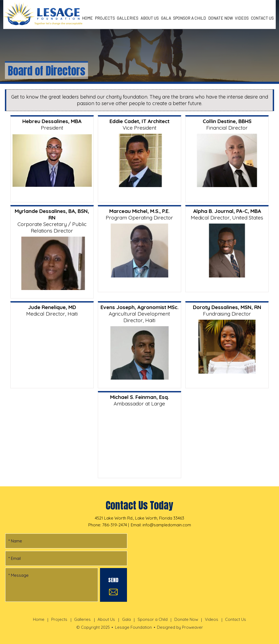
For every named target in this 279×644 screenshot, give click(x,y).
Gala (166, 18)
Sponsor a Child (189, 18)
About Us (150, 18)
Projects (105, 18)
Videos (242, 18)
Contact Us (262, 18)
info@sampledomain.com (167, 525)
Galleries (128, 18)
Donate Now (221, 18)
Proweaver (192, 627)
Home (87, 18)
